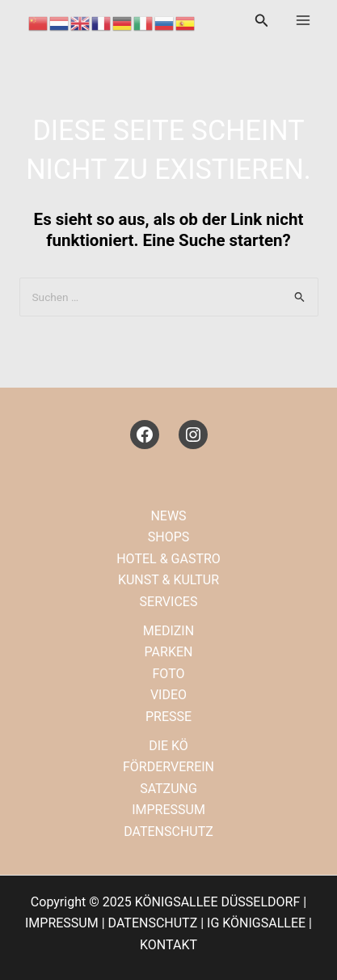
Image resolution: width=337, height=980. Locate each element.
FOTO (169, 674)
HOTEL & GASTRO (168, 559)
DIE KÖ (168, 746)
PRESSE (168, 717)
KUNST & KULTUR (168, 580)
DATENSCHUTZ (168, 832)
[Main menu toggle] (303, 20)
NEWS (168, 516)
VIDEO (168, 695)
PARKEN (169, 652)
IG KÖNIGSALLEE (256, 923)
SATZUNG (168, 789)
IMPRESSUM (168, 810)
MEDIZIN (168, 631)
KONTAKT (168, 945)
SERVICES (169, 602)
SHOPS (169, 537)
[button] (262, 21)
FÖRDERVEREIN (168, 767)
